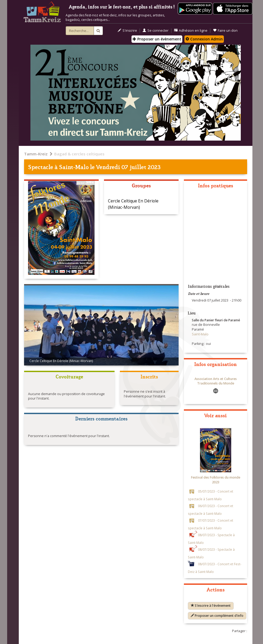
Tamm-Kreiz (36, 154)
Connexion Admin (204, 39)
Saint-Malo (74, 167)
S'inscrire (127, 31)
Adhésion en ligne (191, 31)
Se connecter (156, 31)
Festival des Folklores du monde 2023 (216, 480)
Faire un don (225, 31)
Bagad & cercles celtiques (79, 154)
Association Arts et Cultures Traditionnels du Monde (216, 381)
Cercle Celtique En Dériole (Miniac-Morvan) (133, 204)
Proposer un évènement (157, 39)
